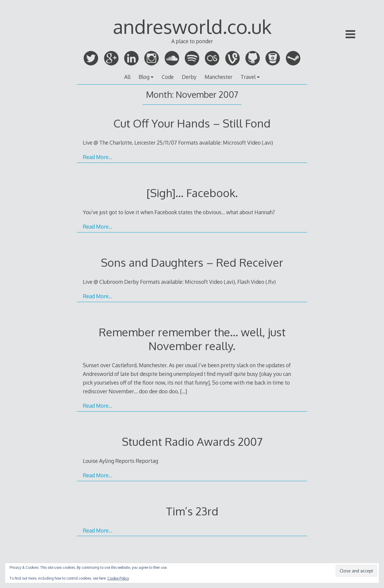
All (127, 77)
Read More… (97, 157)
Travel (248, 77)
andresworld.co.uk (192, 26)
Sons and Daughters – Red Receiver (192, 262)
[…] (183, 391)
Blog (144, 77)
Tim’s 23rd (192, 511)
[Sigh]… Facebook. (192, 193)
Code (168, 77)
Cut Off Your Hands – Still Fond (192, 123)
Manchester (219, 77)
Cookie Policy (118, 578)
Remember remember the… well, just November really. (192, 339)
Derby (189, 77)
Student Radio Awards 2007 (192, 441)
